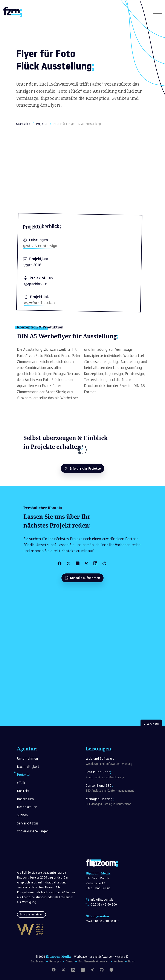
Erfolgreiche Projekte (82, 468)
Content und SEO (117, 789)
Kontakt (23, 791)
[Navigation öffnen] (157, 12)
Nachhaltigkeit (28, 767)
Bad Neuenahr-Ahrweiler (94, 962)
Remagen (55, 962)
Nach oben (151, 724)
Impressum (25, 799)
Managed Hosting (117, 802)
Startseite (23, 124)
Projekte (42, 124)
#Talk (21, 783)
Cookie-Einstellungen (33, 832)
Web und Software (117, 762)
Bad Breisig (37, 962)
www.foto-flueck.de (40, 303)
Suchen (22, 816)
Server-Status (28, 824)
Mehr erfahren (31, 915)
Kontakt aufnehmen (82, 578)
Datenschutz (27, 807)
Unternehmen (27, 759)
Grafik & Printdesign (40, 246)
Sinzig (70, 962)
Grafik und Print (117, 775)
